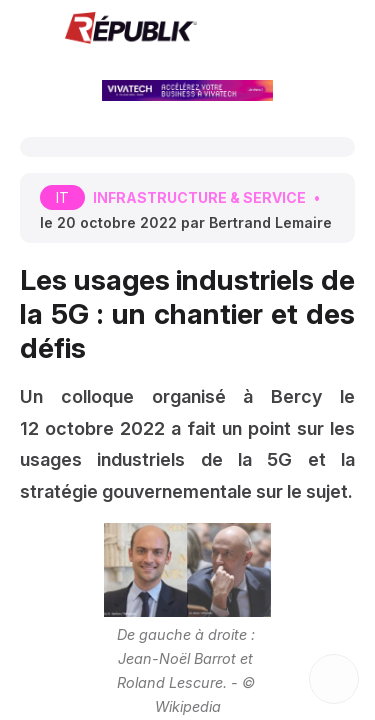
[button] (30, 30)
